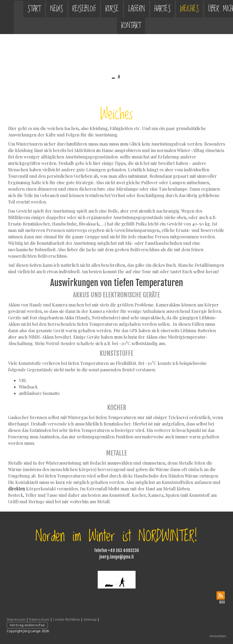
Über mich (207, 8)
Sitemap (90, 619)
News (43, 8)
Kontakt (117, 25)
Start (20, 8)
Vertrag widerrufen (27, 625)
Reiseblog (70, 8)
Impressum (16, 619)
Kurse (98, 8)
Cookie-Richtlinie (66, 619)
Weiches (176, 8)
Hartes (149, 8)
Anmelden (218, 636)
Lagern (123, 8)
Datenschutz (39, 619)
